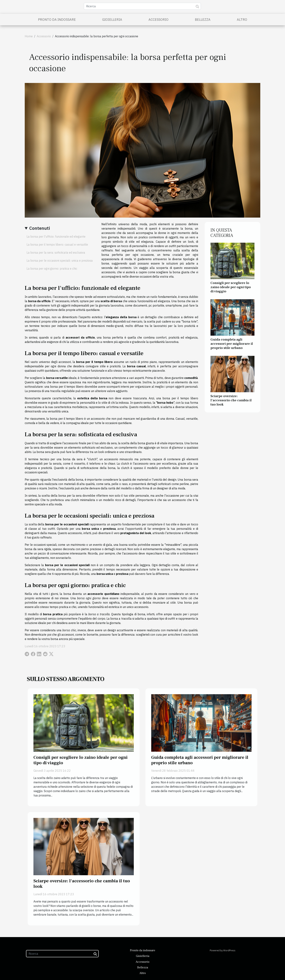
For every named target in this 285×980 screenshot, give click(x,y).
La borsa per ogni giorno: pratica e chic (52, 269)
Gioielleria (112, 20)
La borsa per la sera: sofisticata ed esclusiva (56, 253)
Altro (242, 20)
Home (29, 36)
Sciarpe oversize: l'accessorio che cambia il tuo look (231, 400)
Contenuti (40, 228)
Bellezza (203, 20)
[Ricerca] (142, 6)
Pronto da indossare (57, 20)
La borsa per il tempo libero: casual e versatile (57, 244)
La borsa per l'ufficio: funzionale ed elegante (56, 236)
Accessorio (158, 20)
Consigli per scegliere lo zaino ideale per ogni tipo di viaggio (231, 287)
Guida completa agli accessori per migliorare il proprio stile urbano (232, 344)
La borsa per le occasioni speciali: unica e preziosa (60, 261)
